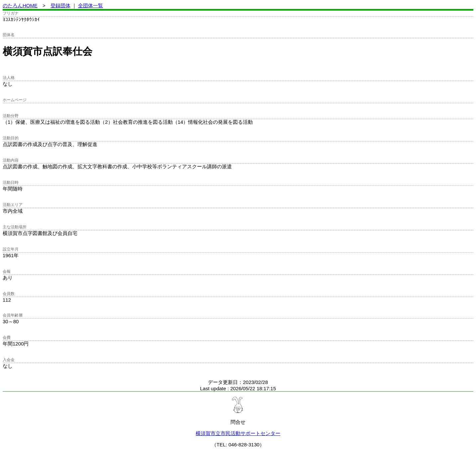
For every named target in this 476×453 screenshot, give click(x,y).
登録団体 (60, 5)
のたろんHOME (20, 5)
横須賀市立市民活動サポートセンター (238, 433)
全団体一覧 (91, 5)
